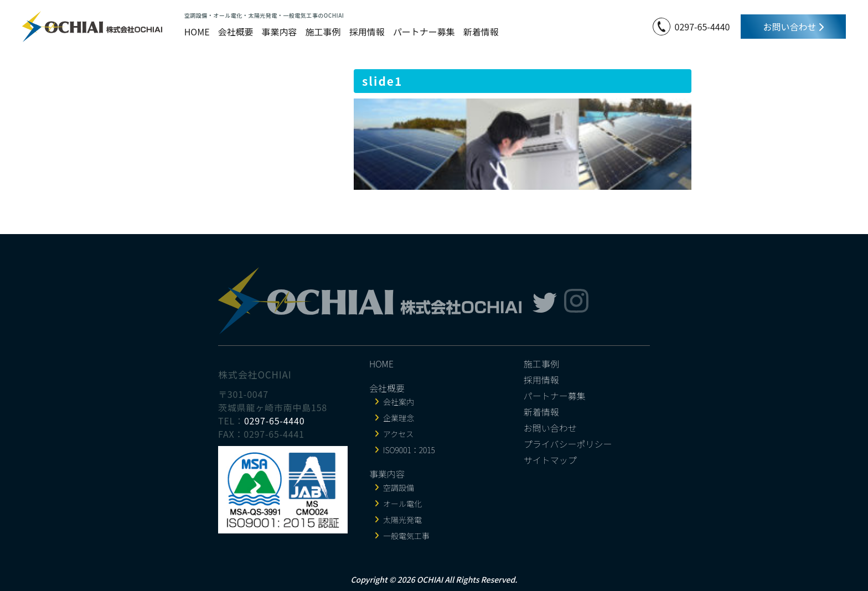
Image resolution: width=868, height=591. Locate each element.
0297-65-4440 (702, 27)
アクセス (398, 434)
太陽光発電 (402, 520)
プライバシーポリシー (568, 444)
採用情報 (367, 32)
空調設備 (399, 488)
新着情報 (481, 32)
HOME (197, 32)
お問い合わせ (793, 27)
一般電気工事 (406, 536)
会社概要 (236, 32)
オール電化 (402, 504)
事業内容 (280, 32)
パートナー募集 (424, 32)
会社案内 (399, 402)
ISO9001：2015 (409, 450)
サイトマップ (550, 460)
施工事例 (323, 32)
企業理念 (399, 418)
